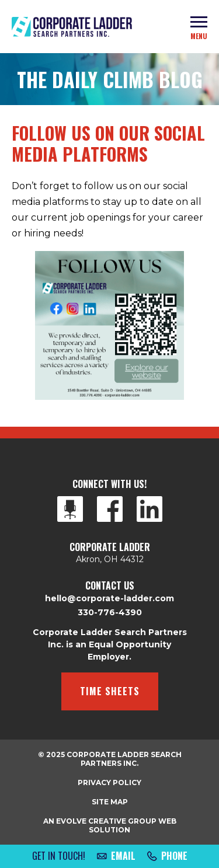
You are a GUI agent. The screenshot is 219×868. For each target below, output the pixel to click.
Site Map (110, 802)
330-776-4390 (110, 612)
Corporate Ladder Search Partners (72, 27)
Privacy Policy (109, 782)
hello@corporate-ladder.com (109, 598)
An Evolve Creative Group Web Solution (110, 825)
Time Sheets (110, 691)
